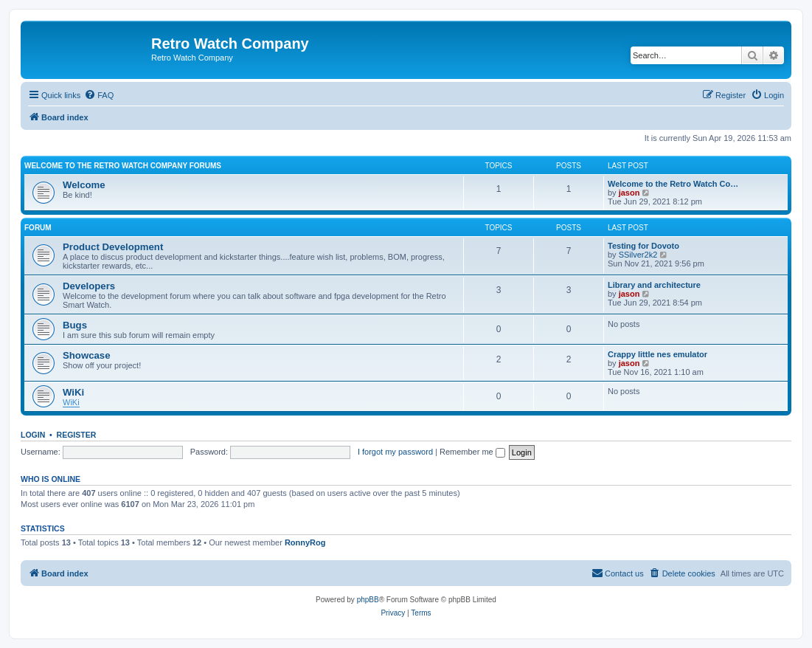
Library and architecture (654, 285)
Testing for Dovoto (643, 246)
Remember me (472, 452)
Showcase (87, 355)
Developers (89, 286)
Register (77, 435)
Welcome (84, 185)
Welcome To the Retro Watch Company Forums (123, 166)
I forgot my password (395, 452)
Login (33, 435)
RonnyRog (305, 542)
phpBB (368, 600)
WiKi (73, 392)
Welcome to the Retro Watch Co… (673, 184)
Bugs (75, 325)
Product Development (113, 247)
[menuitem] (99, 95)
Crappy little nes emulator (657, 354)
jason (629, 193)
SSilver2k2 (638, 255)
